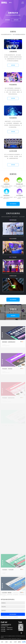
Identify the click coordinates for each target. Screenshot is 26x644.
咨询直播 (7, 20)
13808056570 (6, 625)
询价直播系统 (13, 204)
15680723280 (9, 629)
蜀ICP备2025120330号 (20, 636)
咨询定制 (16, 20)
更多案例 (13, 316)
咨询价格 (13, 65)
